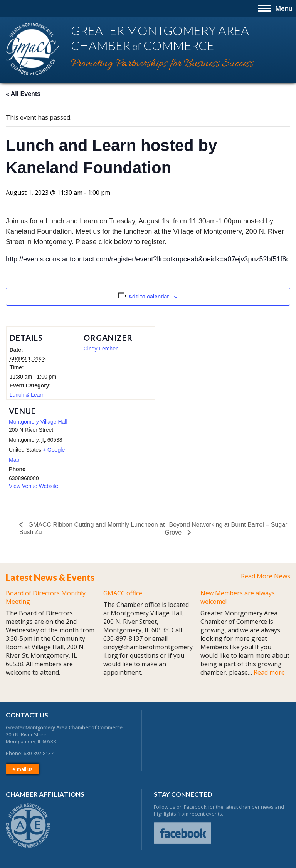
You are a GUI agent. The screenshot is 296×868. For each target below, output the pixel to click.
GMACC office (123, 593)
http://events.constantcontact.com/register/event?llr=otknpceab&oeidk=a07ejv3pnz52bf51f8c (148, 259)
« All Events (23, 94)
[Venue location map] (120, 453)
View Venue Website (34, 486)
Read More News (266, 576)
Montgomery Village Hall (38, 422)
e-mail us (22, 769)
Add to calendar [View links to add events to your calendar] (149, 297)
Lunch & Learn (27, 395)
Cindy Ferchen (101, 349)
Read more (269, 672)
